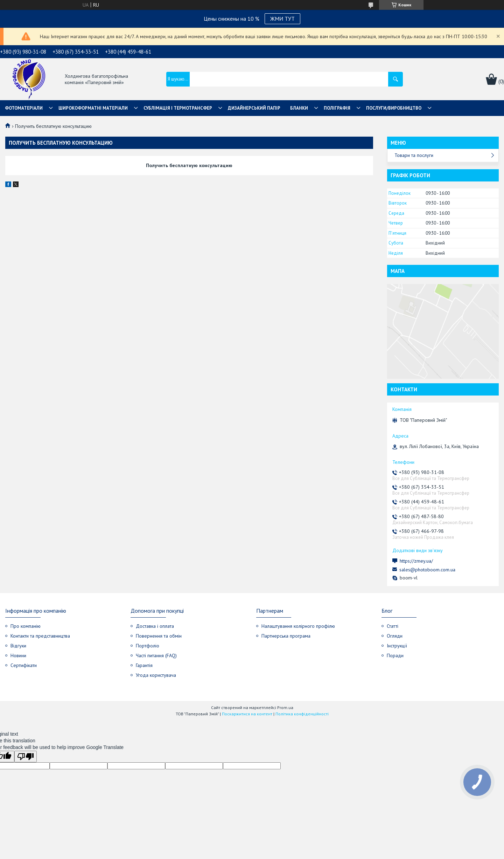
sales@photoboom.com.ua (427, 570)
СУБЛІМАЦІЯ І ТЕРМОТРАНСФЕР (178, 108)
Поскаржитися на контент (247, 714)
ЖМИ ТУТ (282, 19)
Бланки (299, 108)
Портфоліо (148, 646)
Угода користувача (156, 675)
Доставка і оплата (155, 626)
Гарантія (144, 665)
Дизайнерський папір (254, 108)
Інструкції (397, 646)
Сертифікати (24, 665)
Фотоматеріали (24, 108)
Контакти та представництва (40, 636)
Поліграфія (337, 108)
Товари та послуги (414, 155)
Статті (393, 626)
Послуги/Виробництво (394, 108)
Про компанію (26, 626)
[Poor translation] (26, 757)
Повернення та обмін (159, 636)
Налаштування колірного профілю (298, 626)
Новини (18, 655)
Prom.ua (285, 707)
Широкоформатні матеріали (93, 108)
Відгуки (18, 646)
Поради (395, 655)
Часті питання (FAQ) (156, 655)
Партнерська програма (286, 636)
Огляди (395, 636)
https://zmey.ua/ (416, 561)
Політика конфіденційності (302, 714)
